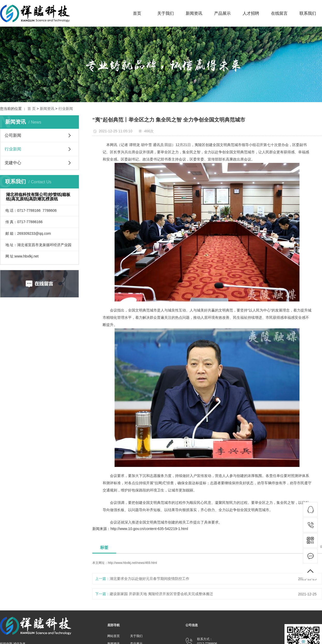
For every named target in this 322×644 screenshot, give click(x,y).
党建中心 (13, 163)
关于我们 (166, 13)
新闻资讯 (194, 13)
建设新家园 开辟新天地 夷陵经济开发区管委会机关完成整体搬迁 (161, 594)
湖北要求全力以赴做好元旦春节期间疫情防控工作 (149, 579)
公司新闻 (13, 135)
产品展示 (222, 13)
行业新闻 (66, 109)
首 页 (32, 109)
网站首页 (114, 636)
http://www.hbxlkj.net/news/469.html (132, 563)
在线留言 (279, 13)
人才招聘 (251, 13)
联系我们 (308, 13)
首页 (137, 13)
